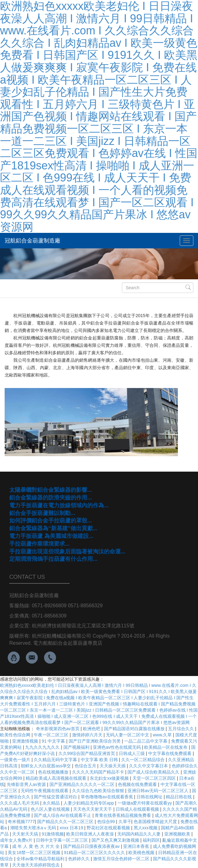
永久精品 (52, 803)
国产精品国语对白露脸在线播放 (135, 729)
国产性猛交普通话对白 (56, 797)
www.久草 (163, 735)
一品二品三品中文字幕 (146, 741)
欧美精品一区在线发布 (166, 747)
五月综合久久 (182, 729)
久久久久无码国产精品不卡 (99, 772)
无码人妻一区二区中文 (128, 735)
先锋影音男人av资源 (27, 784)
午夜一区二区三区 (52, 735)
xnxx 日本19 (72, 828)
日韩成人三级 (132, 753)
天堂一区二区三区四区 (155, 778)
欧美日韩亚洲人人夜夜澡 (91, 834)
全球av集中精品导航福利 (41, 859)
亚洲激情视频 (26, 741)
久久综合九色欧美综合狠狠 (99, 791)
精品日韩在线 (179, 797)
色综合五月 (86, 766)
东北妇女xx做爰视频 (110, 778)
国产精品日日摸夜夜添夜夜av (92, 846)
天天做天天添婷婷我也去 (37, 865)
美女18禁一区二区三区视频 (34, 853)
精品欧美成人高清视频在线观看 (57, 778)
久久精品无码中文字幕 (56, 760)
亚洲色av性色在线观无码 (117, 747)
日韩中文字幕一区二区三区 (62, 840)
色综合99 (107, 822)
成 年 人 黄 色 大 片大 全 (36, 846)
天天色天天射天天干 (93, 809)
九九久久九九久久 (43, 747)
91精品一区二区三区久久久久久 (95, 853)
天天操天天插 (113, 766)
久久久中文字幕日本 (149, 766)
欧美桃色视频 (142, 853)
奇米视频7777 (21, 822)
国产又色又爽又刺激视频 (116, 840)
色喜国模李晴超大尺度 (156, 822)
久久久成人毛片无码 (20, 803)
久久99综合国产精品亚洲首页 (87, 753)
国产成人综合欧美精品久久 (154, 772)
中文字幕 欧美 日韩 (100, 760)
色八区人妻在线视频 (51, 809)
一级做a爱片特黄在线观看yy (145, 803)
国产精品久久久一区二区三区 (66, 822)
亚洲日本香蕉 (137, 846)
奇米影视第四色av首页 (58, 729)
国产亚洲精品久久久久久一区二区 (83, 784)
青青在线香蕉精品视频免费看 (123, 815)
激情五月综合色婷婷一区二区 (122, 859)
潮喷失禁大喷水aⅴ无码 (34, 828)
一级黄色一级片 (16, 760)
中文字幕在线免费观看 (170, 753)
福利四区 (151, 840)
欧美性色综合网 (16, 735)
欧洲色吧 (92, 729)
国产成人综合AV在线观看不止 (63, 815)
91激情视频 (53, 834)
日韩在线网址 (150, 797)
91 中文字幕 (54, 741)
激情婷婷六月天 (88, 735)
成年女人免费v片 (17, 840)
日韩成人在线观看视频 (138, 809)
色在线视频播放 (54, 772)
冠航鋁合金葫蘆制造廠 (32, 241)
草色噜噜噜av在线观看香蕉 (108, 797)
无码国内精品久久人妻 (140, 834)
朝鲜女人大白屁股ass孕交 (46, 766)
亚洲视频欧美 (178, 834)
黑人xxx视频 (146, 828)
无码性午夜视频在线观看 (45, 791)
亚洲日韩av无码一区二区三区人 (159, 791)
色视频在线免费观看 (138, 784)
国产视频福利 (77, 747)
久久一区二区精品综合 (144, 760)
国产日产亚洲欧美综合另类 (95, 741)
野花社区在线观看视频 (109, 828)
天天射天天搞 (26, 834)
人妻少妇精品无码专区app (89, 803)
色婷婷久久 (80, 859)
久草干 (125, 822)
